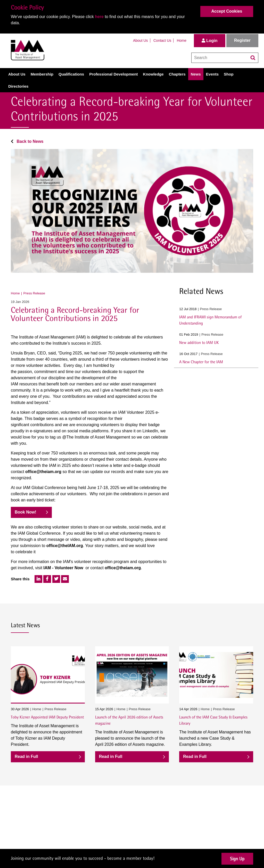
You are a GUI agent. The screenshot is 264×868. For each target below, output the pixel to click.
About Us (141, 40)
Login (210, 41)
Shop (229, 74)
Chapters (177, 74)
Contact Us (162, 40)
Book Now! (26, 512)
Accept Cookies (227, 11)
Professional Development (113, 74)
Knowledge (153, 74)
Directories (18, 86)
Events (212, 74)
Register (242, 40)
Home (182, 40)
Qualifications (71, 74)
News (196, 74)
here (99, 17)
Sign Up (237, 859)
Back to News (27, 141)
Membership (42, 74)
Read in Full (26, 757)
